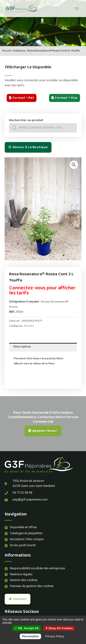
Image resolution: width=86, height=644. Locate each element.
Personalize (30, 636)
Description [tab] (22, 347)
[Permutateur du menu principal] (77, 9)
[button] (74, 165)
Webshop (19, 51)
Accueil (7, 51)
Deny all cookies (59, 628)
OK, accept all (27, 628)
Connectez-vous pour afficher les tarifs (42, 291)
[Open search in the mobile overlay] (43, 128)
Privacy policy (55, 636)
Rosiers (29, 326)
